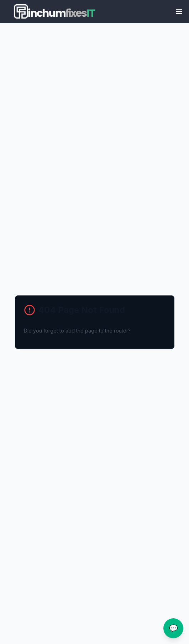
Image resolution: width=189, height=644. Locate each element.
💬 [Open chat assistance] (174, 628)
